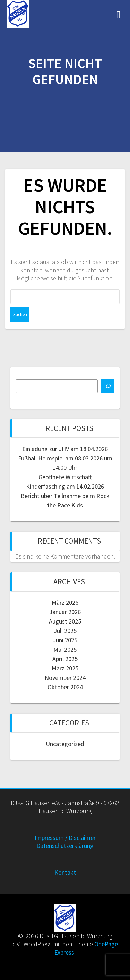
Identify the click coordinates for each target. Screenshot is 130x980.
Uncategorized (65, 744)
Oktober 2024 (65, 687)
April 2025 (65, 659)
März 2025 (65, 668)
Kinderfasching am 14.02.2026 (65, 486)
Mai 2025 (65, 649)
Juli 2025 (65, 631)
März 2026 (65, 603)
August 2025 (65, 621)
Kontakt (65, 872)
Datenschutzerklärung (65, 846)
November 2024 (65, 678)
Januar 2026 (65, 612)
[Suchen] (108, 386)
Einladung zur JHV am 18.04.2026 (65, 449)
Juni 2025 (65, 640)
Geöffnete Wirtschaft (65, 477)
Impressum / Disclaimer (65, 838)
